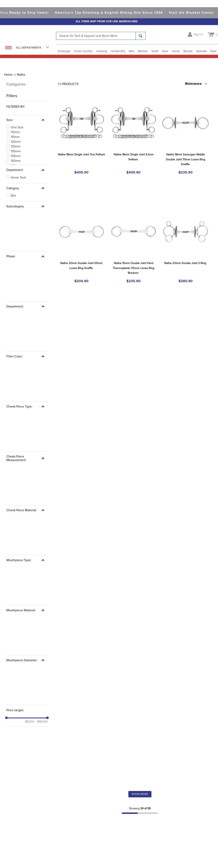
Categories (16, 26)
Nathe (21, 17)
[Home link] (8, 17)
